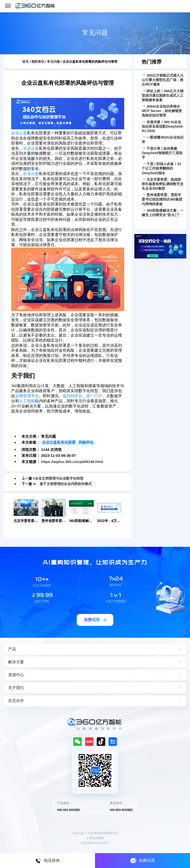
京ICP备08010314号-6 (95, 843)
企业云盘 (19, 133)
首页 (25, 62)
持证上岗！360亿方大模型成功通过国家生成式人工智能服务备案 (163, 95)
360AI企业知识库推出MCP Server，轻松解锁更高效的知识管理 (162, 111)
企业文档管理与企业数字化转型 (59, 478)
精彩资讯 (38, 62)
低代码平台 (72, 396)
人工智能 (27, 401)
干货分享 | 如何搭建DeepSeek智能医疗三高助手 (162, 153)
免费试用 (142, 860)
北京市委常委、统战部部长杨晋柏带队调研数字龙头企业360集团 (163, 184)
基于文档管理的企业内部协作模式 (66, 484)
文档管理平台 (27, 396)
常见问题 (53, 62)
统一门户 (94, 396)
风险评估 (86, 442)
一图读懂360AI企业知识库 (163, 140)
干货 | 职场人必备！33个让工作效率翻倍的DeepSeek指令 (161, 168)
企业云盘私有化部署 (59, 442)
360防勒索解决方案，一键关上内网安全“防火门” (163, 213)
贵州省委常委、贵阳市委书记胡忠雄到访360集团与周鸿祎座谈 (162, 199)
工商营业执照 (95, 838)
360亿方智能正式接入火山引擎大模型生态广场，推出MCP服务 (163, 80)
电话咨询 (47, 861)
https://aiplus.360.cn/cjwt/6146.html (72, 462)
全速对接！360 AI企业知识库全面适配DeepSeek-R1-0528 (163, 126)
